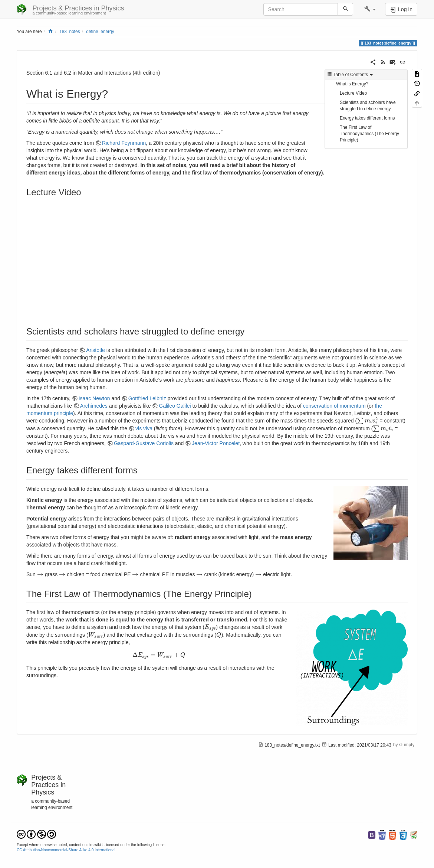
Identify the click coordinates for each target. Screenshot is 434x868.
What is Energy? (352, 84)
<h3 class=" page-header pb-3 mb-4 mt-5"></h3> (124, 261)
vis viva (144, 428)
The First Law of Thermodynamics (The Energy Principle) (369, 134)
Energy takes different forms (367, 118)
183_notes (70, 32)
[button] (370, 9)
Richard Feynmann (124, 143)
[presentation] (367, 421)
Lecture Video (353, 93)
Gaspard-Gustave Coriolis (144, 443)
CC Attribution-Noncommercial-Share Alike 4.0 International (66, 850)
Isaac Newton (94, 398)
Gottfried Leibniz (147, 398)
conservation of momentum (334, 406)
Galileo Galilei (175, 406)
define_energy (100, 32)
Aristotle (96, 350)
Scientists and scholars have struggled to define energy (368, 106)
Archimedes (94, 406)
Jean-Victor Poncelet (216, 443)
